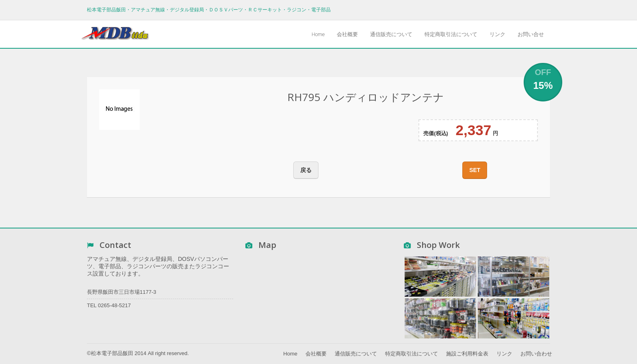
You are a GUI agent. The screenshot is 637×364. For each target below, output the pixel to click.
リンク (497, 34)
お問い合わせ (536, 354)
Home (318, 34)
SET (475, 170)
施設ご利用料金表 (467, 354)
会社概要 (347, 34)
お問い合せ (531, 34)
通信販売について (391, 34)
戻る (306, 170)
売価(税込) (436, 133)
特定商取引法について (451, 34)
